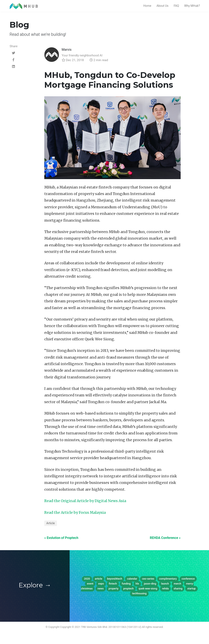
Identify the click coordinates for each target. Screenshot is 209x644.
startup (191, 588)
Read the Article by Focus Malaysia (75, 513)
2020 (87, 579)
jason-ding (150, 584)
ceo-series (148, 579)
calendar (132, 579)
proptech (128, 588)
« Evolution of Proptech (61, 538)
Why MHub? (192, 6)
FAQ (176, 6)
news (101, 588)
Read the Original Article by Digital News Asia (85, 501)
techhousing (139, 593)
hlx (137, 584)
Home (147, 6)
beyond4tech (115, 579)
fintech (113, 584)
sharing (178, 588)
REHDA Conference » (165, 538)
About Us (163, 6)
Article (51, 523)
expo (101, 584)
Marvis (67, 50)
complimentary (168, 579)
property (113, 588)
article (99, 579)
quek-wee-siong (148, 588)
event (90, 584)
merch (177, 584)
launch (165, 584)
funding (126, 584)
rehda (165, 588)
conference (188, 579)
